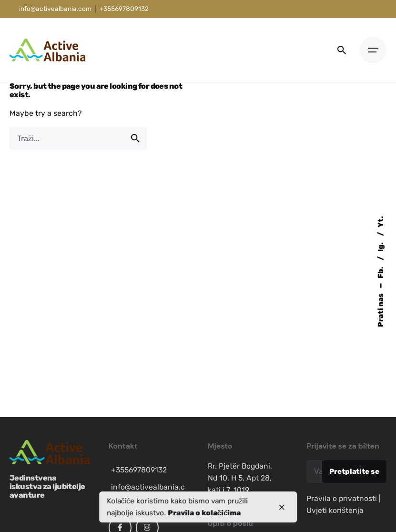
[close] (282, 507)
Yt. (381, 222)
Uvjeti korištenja (335, 510)
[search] (135, 138)
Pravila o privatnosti (342, 498)
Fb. (381, 272)
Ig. (381, 247)
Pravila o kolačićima (204, 513)
